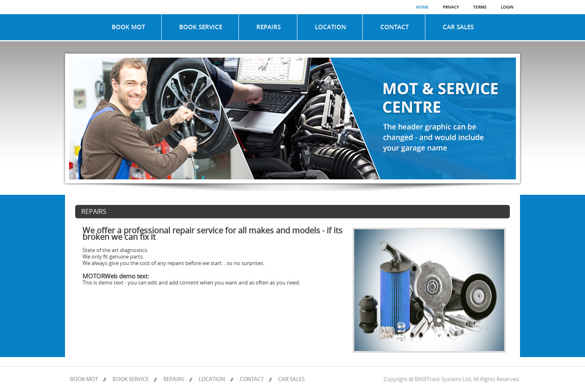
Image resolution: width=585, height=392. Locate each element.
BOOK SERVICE (201, 27)
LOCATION (330, 27)
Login (507, 7)
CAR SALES (458, 27)
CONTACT (394, 27)
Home (422, 7)
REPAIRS (269, 27)
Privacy (451, 7)
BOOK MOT (128, 27)
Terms (480, 7)
